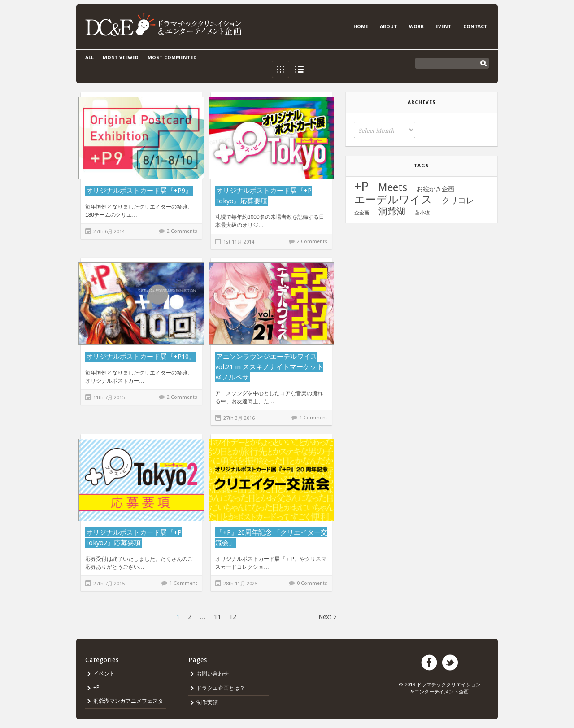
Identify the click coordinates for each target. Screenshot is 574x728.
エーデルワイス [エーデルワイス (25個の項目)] (393, 200)
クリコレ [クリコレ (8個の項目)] (458, 201)
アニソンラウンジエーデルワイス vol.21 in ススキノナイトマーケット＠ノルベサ (269, 367)
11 (217, 617)
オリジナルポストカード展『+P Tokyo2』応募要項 (133, 538)
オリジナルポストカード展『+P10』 (141, 357)
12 (233, 617)
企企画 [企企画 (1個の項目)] (362, 213)
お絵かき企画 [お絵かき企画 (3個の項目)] (435, 189)
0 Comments (312, 583)
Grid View (280, 69)
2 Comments (182, 231)
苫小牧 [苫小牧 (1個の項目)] (422, 213)
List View (299, 69)
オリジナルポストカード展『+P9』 (139, 191)
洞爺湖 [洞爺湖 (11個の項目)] (392, 211)
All (89, 58)
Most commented (172, 58)
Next (325, 617)
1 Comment (313, 418)
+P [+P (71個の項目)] (361, 187)
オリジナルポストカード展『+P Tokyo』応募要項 (263, 196)
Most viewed (121, 58)
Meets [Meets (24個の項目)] (393, 187)
